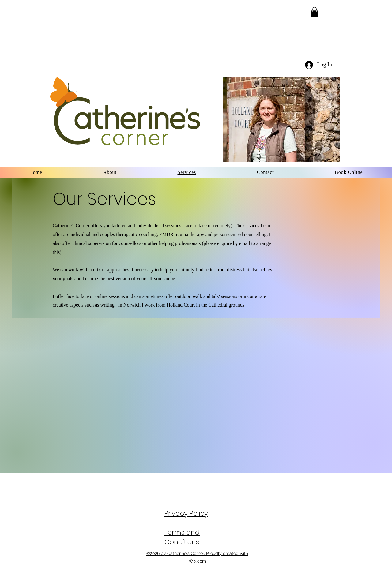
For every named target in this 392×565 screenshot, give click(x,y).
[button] (315, 12)
